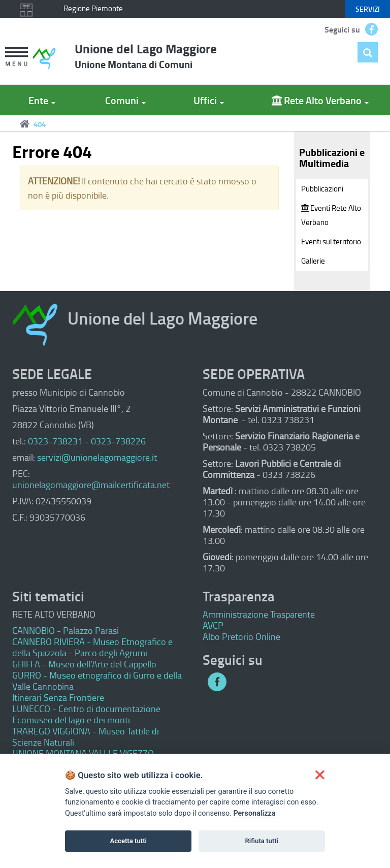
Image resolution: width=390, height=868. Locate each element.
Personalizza (254, 813)
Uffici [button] (209, 100)
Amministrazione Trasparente (259, 614)
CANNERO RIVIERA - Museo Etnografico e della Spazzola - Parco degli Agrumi (92, 647)
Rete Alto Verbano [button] (320, 100)
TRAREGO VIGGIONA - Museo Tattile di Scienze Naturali (86, 736)
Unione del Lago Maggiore (146, 55)
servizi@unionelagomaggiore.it (97, 457)
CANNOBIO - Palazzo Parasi (66, 630)
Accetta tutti (128, 841)
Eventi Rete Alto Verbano (331, 215)
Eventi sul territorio (331, 242)
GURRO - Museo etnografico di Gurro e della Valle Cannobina (97, 681)
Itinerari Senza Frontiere (58, 697)
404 (40, 124)
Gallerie (313, 261)
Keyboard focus (197, 11)
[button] (16, 58)
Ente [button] (42, 100)
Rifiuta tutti (262, 841)
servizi (368, 9)
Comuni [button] (125, 100)
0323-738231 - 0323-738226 (87, 441)
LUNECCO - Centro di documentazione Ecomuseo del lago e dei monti (86, 714)
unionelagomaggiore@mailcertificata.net (91, 485)
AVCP (213, 625)
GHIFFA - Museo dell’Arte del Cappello (84, 664)
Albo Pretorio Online (241, 636)
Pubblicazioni (322, 189)
